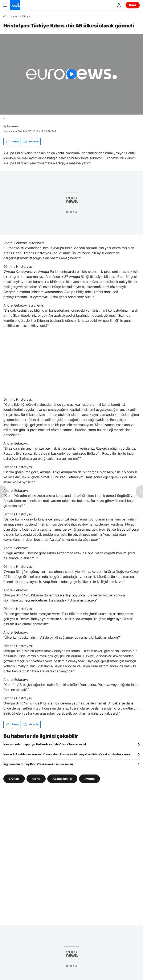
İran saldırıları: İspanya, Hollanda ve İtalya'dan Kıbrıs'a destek (45, 744)
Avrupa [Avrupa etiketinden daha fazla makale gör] (89, 778)
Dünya (26, 16)
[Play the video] (71, 74)
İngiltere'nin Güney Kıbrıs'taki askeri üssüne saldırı (38, 764)
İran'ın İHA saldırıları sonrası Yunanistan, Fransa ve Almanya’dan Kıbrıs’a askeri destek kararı (67, 754)
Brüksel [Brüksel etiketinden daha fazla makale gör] (14, 778)
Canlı (133, 5)
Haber (14, 16)
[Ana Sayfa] (5, 16)
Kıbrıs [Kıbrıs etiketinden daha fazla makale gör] (36, 778)
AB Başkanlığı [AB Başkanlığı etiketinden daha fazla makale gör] (62, 778)
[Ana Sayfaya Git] (15, 5)
